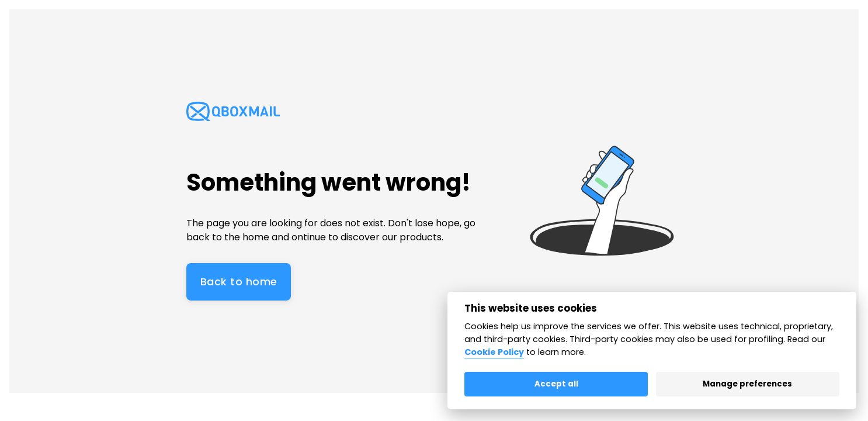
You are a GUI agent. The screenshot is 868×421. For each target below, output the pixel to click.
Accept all (556, 384)
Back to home (239, 282)
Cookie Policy (494, 352)
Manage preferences (747, 384)
